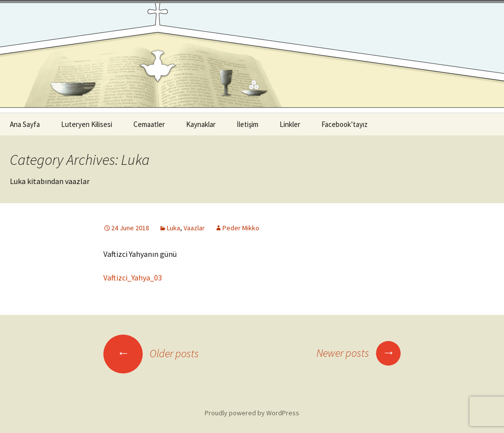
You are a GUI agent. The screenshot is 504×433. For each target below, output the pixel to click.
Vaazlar (194, 228)
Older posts (151, 353)
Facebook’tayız (345, 124)
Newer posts (359, 353)
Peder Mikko (241, 228)
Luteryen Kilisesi (87, 124)
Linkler (290, 124)
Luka (173, 228)
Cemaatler (149, 124)
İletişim (248, 124)
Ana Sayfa (25, 124)
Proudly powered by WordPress (252, 413)
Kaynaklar (201, 124)
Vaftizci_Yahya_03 (133, 278)
